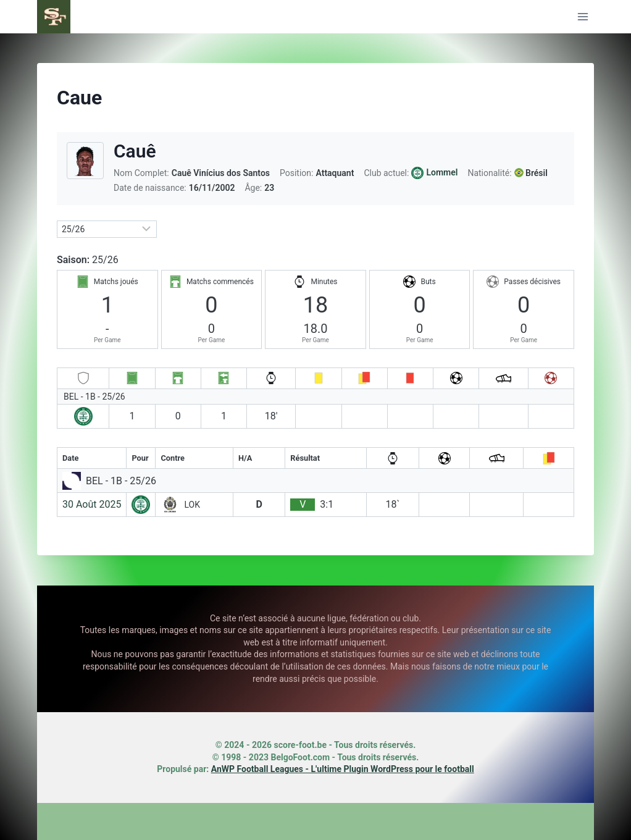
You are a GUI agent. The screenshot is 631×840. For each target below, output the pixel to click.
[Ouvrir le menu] (583, 16)
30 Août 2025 (92, 504)
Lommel (442, 172)
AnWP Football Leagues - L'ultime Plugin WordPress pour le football (343, 769)
